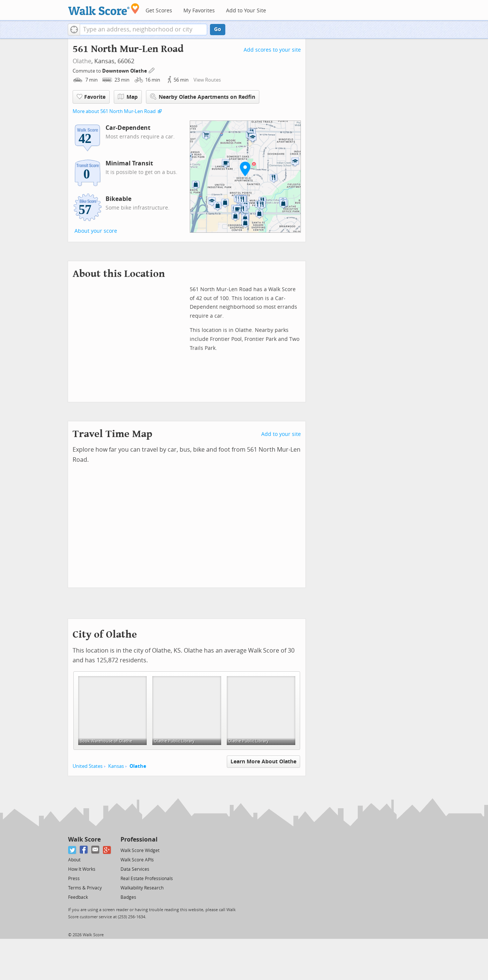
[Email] (96, 850)
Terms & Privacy (85, 888)
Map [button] (128, 97)
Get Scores (159, 11)
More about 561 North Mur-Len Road (114, 111)
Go (218, 29)
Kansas (116, 766)
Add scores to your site (272, 50)
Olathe (82, 61)
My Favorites (199, 11)
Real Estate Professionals (147, 879)
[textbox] (144, 30)
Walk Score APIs (137, 860)
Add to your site (281, 434)
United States (88, 766)
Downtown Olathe (125, 71)
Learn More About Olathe (263, 762)
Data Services (135, 869)
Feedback (78, 897)
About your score (96, 231)
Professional (139, 839)
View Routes (207, 80)
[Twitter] (72, 850)
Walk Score (84, 839)
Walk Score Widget (140, 851)
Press (74, 879)
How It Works (82, 869)
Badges (128, 897)
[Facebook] (84, 850)
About (74, 860)
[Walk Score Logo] (104, 9)
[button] (74, 30)
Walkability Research (142, 888)
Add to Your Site (246, 11)
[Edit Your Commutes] (152, 70)
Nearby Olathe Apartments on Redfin (203, 97)
